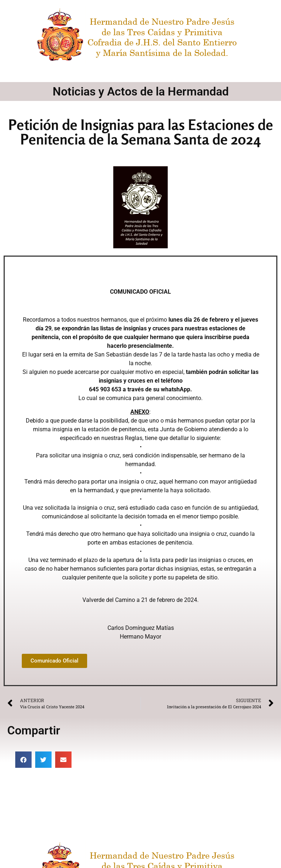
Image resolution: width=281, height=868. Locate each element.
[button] (23, 760)
